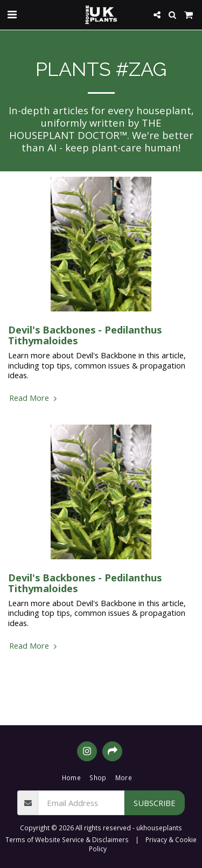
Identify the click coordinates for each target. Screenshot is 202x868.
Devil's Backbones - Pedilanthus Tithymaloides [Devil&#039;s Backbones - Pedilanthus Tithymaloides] (85, 335)
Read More (34, 398)
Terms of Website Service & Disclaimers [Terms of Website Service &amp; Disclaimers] (67, 839)
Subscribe (155, 803)
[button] (12, 14)
